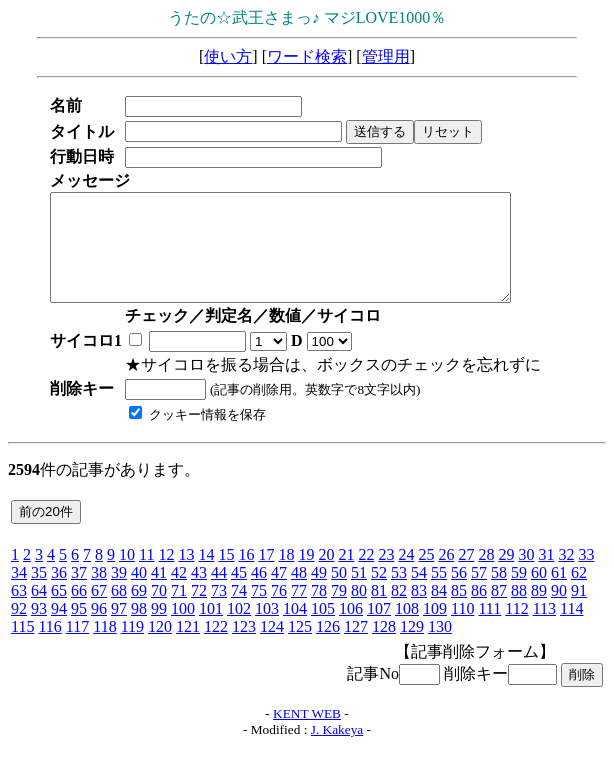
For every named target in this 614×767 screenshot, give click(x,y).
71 (179, 611)
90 (559, 611)
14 (206, 575)
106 (351, 629)
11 (146, 575)
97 (119, 629)
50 (339, 593)
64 (39, 611)
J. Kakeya (337, 750)
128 (384, 647)
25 (426, 575)
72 (199, 611)
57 (479, 593)
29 (506, 575)
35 (39, 593)
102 (239, 629)
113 (544, 629)
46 (259, 593)
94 (59, 629)
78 (319, 611)
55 (439, 593)
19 (306, 575)
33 (586, 575)
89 (539, 611)
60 (539, 593)
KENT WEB (307, 734)
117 (77, 647)
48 (299, 593)
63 (19, 611)
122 (216, 647)
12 (166, 575)
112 (516, 629)
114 (571, 629)
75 (259, 611)
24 (406, 575)
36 (59, 593)
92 (19, 629)
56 (459, 593)
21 (346, 575)
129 (412, 647)
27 (466, 575)
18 (286, 575)
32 (566, 575)
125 (300, 647)
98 (139, 629)
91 (579, 611)
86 (479, 611)
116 (49, 647)
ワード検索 (307, 56)
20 (326, 575)
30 (526, 575)
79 (339, 611)
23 (386, 575)
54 (419, 593)
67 (99, 611)
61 (559, 593)
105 (323, 629)
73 (219, 611)
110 (462, 629)
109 (435, 629)
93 (39, 629)
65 (59, 611)
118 (104, 647)
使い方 (228, 56)
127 (356, 647)
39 (119, 593)
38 (99, 593)
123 (244, 647)
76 (279, 611)
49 (319, 593)
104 (295, 629)
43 (199, 593)
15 (226, 575)
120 (160, 647)
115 (22, 647)
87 (499, 611)
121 (188, 647)
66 (79, 611)
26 (446, 575)
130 (440, 647)
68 (119, 611)
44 (219, 593)
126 (328, 647)
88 (519, 611)
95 (79, 629)
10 (127, 575)
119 (132, 647)
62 (579, 593)
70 (159, 611)
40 (139, 593)
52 (379, 593)
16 (246, 575)
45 (239, 593)
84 (439, 611)
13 (186, 575)
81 (379, 611)
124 (272, 647)
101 (211, 629)
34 (19, 593)
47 (279, 593)
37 (79, 593)
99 (159, 629)
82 (399, 611)
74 (239, 611)
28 (486, 575)
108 (407, 629)
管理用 (386, 56)
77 (299, 611)
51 (359, 593)
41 (159, 593)
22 (366, 575)
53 (399, 593)
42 (179, 593)
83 (419, 611)
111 (489, 629)
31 (546, 575)
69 (139, 611)
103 (267, 629)
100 (183, 629)
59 (519, 593)
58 (499, 593)
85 (459, 611)
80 (359, 611)
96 (99, 629)
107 (379, 629)
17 (266, 575)
